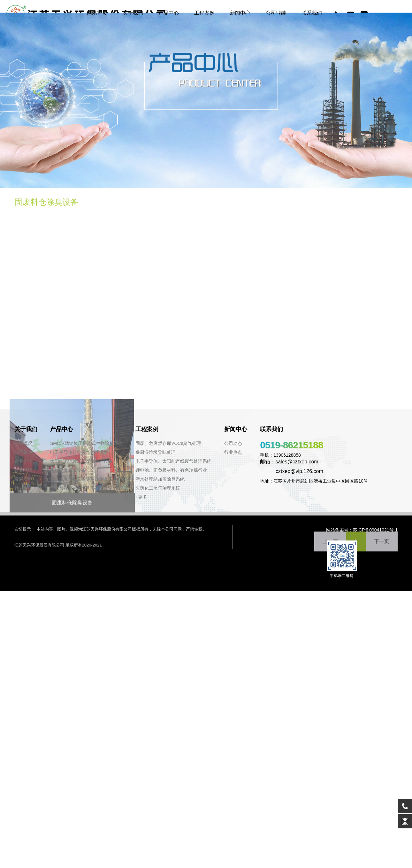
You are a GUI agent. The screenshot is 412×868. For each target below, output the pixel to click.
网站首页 (97, 13)
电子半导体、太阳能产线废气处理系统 (173, 461)
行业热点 (233, 452)
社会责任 (23, 488)
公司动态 (233, 443)
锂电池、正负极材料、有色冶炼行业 (171, 470)
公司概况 (23, 443)
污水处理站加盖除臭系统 (160, 479)
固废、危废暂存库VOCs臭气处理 (168, 443)
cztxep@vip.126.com (292, 471)
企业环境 (23, 470)
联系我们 (312, 13)
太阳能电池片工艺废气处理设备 (81, 461)
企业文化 (23, 461)
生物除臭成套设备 (68, 470)
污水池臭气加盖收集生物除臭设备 (84, 479)
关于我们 (133, 13)
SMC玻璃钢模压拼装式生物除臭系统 (86, 443)
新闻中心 (240, 13)
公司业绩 (276, 13)
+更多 (56, 497)
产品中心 (169, 13)
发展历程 (23, 479)
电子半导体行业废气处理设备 (79, 452)
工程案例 (204, 13)
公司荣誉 (23, 452)
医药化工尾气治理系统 (158, 488)
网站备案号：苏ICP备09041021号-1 (362, 530)
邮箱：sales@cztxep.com (289, 462)
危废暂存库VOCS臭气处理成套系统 (86, 488)
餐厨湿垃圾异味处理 (156, 452)
